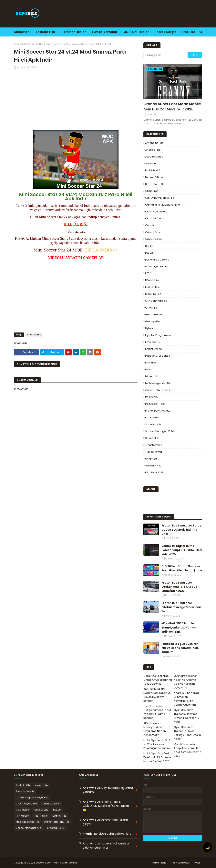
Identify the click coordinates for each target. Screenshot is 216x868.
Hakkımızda (159, 863)
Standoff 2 (152, 438)
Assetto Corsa (154, 157)
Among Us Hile (154, 143)
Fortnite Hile (153, 287)
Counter (150, 225)
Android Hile (36, 44)
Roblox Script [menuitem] (165, 32)
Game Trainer (154, 315)
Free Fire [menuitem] (189, 32)
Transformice (154, 445)
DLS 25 (149, 246)
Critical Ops (153, 232)
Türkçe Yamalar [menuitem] (104, 32)
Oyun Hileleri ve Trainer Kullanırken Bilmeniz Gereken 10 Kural (186, 716)
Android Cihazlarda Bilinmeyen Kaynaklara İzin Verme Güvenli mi (186, 699)
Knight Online (154, 349)
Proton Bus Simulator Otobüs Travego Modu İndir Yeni (181, 607)
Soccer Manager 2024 (159, 431)
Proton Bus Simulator (158, 411)
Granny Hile (152, 321)
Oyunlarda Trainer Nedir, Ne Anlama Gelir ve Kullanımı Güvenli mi (185, 682)
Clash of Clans (154, 218)
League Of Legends (158, 356)
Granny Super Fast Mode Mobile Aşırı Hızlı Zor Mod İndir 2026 (172, 107)
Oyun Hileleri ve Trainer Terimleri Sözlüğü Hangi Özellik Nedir (187, 733)
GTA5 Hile (151, 308)
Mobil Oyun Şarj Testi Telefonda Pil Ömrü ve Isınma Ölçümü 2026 (157, 757)
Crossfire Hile (154, 239)
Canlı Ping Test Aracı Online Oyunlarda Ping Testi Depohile (158, 680)
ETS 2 (148, 273)
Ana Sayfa (20, 44)
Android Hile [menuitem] (45, 32)
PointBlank (152, 397)
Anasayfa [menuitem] (22, 32)
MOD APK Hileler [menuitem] (136, 32)
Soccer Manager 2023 (29, 828)
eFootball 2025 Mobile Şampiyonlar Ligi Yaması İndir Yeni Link (179, 628)
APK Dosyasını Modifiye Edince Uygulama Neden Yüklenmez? (155, 729)
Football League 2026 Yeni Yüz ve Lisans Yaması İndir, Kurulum (180, 648)
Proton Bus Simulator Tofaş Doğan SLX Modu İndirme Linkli (181, 530)
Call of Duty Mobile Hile (160, 198)
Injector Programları (158, 335)
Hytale (149, 328)
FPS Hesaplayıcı (181, 863)
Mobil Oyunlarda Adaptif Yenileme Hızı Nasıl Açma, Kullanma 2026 (188, 750)
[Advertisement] (76, 97)
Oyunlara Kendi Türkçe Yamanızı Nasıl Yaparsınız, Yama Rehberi (157, 712)
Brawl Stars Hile (155, 184)
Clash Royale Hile (156, 212)
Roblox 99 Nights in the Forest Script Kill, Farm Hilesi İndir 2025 (182, 550)
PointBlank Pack (155, 404)
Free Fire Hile (153, 294)
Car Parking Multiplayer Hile (163, 205)
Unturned (151, 459)
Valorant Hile (153, 466)
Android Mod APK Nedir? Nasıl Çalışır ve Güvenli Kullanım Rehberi (157, 695)
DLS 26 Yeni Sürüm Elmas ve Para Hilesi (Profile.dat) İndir (182, 568)
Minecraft (151, 376)
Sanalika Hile (153, 424)
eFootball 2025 (154, 472)
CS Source (152, 191)
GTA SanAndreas (156, 301)
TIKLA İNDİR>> (101, 250)
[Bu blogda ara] (165, 55)
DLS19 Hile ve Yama (157, 260)
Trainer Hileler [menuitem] (75, 32)
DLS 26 (149, 253)
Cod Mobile (23, 810)
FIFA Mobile (152, 280)
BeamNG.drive (154, 177)
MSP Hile (150, 363)
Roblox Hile (152, 418)
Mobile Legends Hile (158, 383)
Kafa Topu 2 (153, 342)
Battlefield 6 (153, 170)
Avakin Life (152, 163)
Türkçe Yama (154, 452)
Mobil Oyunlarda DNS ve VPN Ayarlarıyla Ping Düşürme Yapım (157, 744)
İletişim (198, 863)
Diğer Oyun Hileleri (157, 266)
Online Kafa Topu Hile (159, 390)
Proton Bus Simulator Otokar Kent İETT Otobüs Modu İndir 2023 (179, 587)
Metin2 (149, 369)
